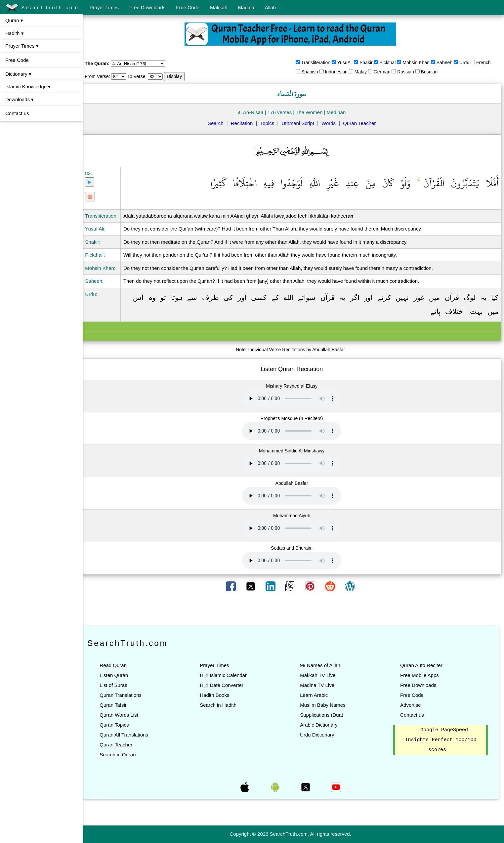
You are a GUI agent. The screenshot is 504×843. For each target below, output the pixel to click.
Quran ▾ (14, 20)
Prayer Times (104, 7)
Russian (409, 72)
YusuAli (348, 63)
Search (219, 123)
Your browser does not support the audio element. (295, 399)
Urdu (467, 63)
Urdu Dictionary (320, 735)
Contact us (17, 113)
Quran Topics (120, 725)
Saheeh (447, 63)
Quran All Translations (130, 735)
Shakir (369, 63)
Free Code (188, 7)
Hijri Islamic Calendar (228, 675)
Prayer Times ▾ (22, 46)
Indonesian (339, 72)
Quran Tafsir (119, 705)
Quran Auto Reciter (423, 665)
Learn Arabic (317, 695)
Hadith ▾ (15, 33)
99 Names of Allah (323, 665)
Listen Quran (120, 675)
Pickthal (390, 63)
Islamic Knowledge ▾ (28, 86)
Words (332, 123)
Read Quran (119, 665)
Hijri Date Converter (226, 685)
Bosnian (432, 72)
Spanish (313, 72)
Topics (270, 123)
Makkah (219, 7)
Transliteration (319, 63)
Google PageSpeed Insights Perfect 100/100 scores (441, 740)
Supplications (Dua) (325, 715)
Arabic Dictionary (322, 725)
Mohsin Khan (419, 63)
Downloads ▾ (20, 99)
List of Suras (119, 685)
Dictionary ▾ (18, 74)
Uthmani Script (301, 123)
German (385, 72)
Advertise (412, 705)
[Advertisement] (293, 609)
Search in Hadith (222, 705)
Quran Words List (125, 715)
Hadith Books (219, 695)
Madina (246, 7)
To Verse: (143, 76)
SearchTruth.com (42, 8)
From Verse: (103, 76)
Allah (270, 7)
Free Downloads (147, 7)
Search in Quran (124, 755)
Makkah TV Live (321, 675)
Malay (364, 72)
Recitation (245, 123)
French (486, 63)
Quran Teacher (362, 123)
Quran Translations (126, 695)
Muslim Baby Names (326, 705)
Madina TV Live (320, 685)
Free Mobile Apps (421, 675)
